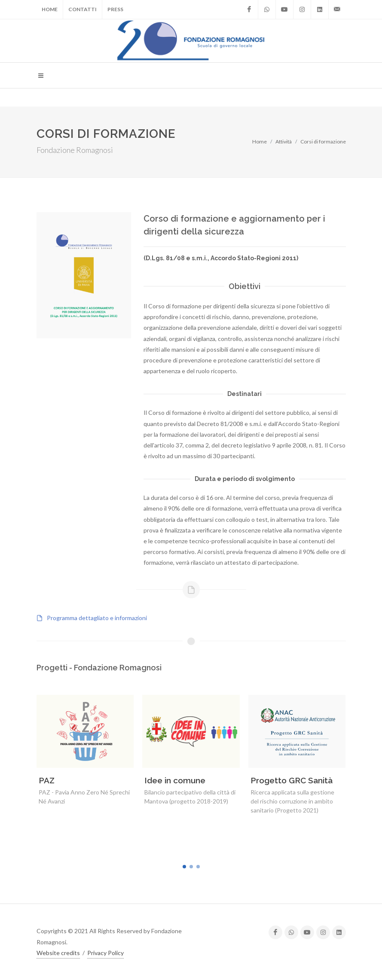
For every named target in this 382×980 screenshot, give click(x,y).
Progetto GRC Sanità (292, 780)
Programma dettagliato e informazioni (97, 618)
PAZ (47, 780)
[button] (184, 867)
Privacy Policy (105, 952)
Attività (284, 142)
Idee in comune (175, 780)
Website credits (58, 952)
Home (50, 9)
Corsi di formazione (323, 142)
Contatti (83, 9)
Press (115, 9)
